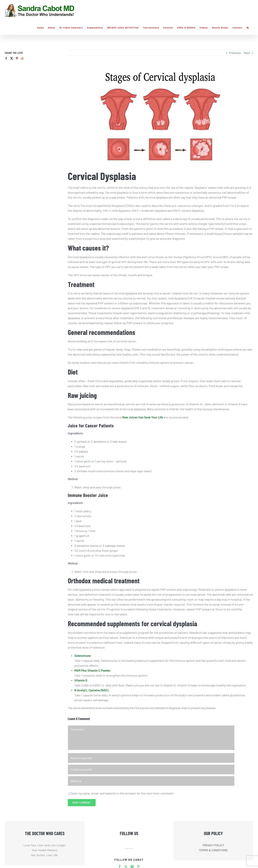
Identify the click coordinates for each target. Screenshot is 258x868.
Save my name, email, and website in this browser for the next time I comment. (123, 793)
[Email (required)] (151, 769)
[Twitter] (12, 58)
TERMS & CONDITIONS (213, 850)
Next (247, 53)
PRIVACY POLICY (213, 845)
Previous (235, 53)
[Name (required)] (151, 758)
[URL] (151, 781)
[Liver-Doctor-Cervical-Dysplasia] (160, 116)
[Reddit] (22, 58)
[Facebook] (6, 58)
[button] (248, 28)
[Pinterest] (17, 58)
